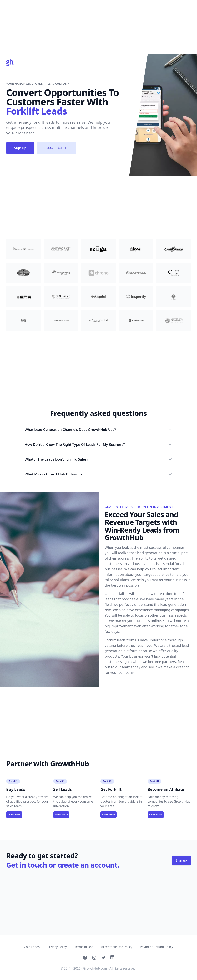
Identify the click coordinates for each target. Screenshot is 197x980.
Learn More (14, 815)
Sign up (20, 148)
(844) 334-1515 (56, 148)
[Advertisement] (98, 27)
